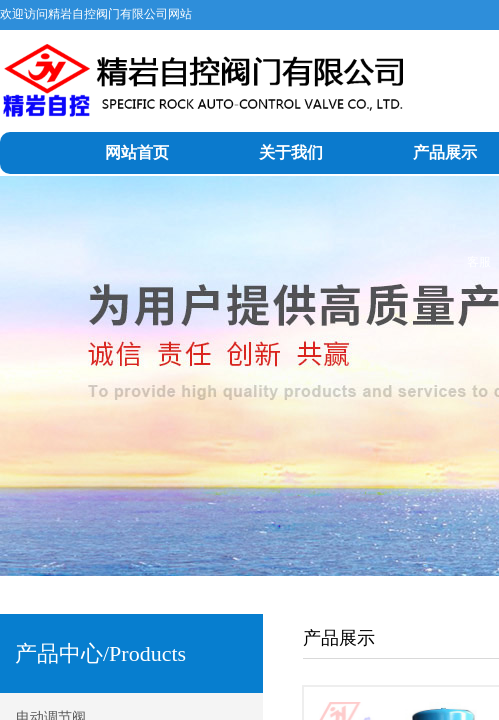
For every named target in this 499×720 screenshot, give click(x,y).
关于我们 (291, 152)
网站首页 (137, 152)
